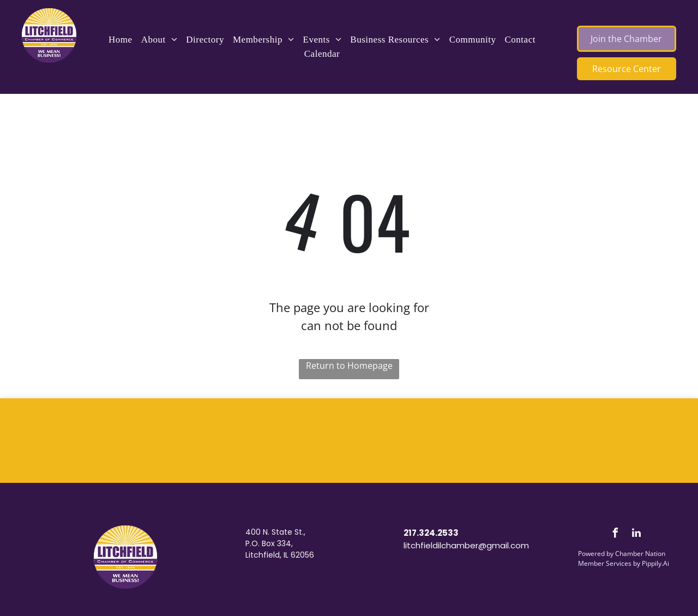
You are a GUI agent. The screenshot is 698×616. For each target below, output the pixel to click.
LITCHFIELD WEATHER (349, 439)
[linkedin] (636, 534)
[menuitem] (121, 40)
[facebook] (615, 534)
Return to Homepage (349, 366)
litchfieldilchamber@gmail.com (466, 545)
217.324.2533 (431, 533)
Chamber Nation (640, 554)
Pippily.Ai (655, 563)
